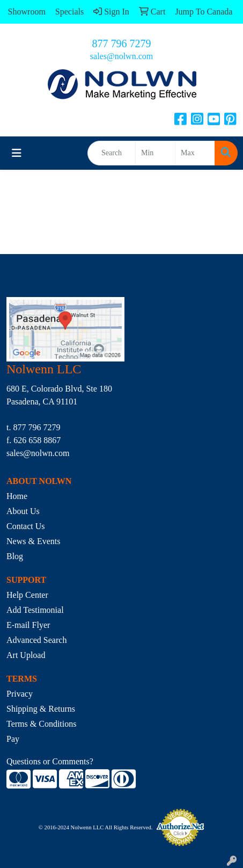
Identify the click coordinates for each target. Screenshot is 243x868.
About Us (23, 511)
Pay (13, 739)
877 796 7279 (122, 44)
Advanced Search (36, 640)
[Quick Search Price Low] (155, 153)
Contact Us (26, 526)
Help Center (27, 595)
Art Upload (26, 655)
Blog (15, 556)
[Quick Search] (112, 153)
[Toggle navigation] (17, 153)
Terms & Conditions (41, 724)
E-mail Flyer (28, 625)
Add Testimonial (35, 610)
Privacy (20, 694)
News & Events (33, 541)
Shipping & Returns (41, 709)
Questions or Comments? (50, 761)
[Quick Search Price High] (195, 153)
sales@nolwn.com (121, 56)
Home (17, 496)
